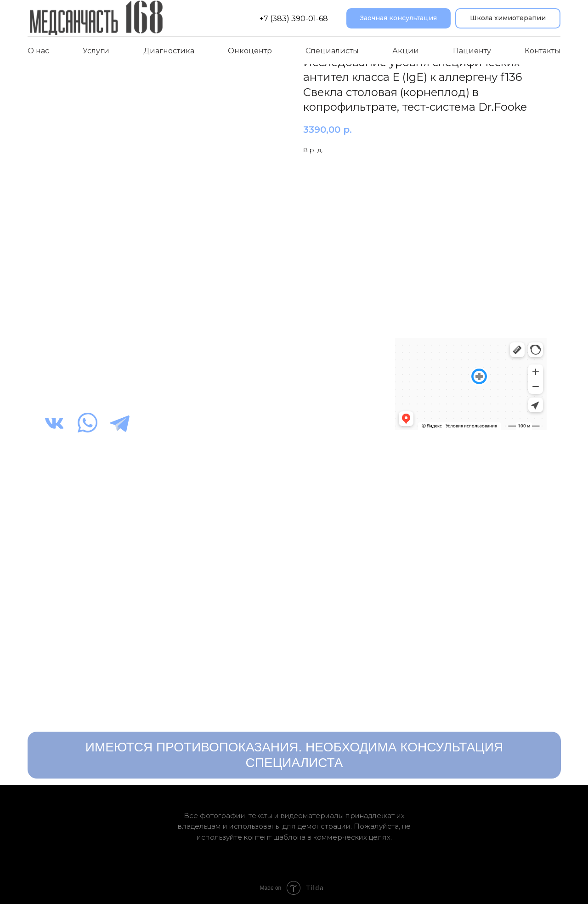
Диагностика (169, 51)
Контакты (543, 51)
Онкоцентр (250, 51)
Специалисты (332, 51)
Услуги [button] (96, 51)
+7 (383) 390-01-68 (294, 19)
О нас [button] (38, 51)
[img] (54, 423)
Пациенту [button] (472, 51)
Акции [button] (406, 51)
